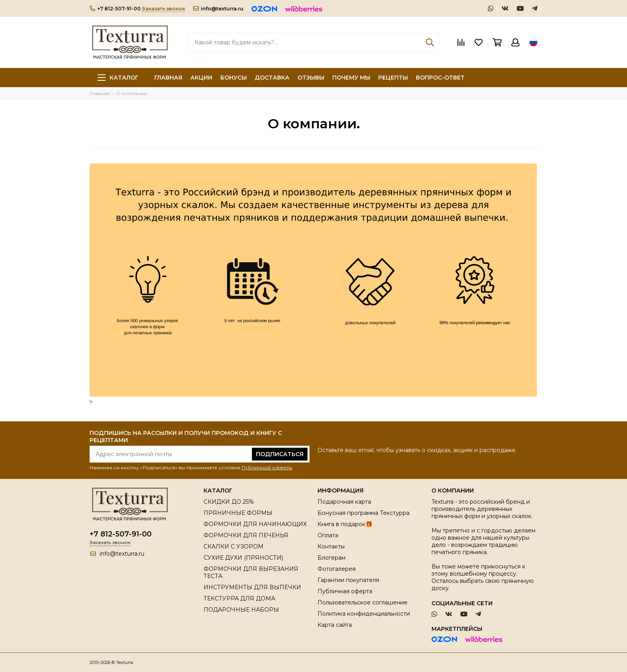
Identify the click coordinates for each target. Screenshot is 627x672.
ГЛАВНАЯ (168, 78)
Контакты (331, 546)
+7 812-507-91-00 (115, 9)
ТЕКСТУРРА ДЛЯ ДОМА (239, 598)
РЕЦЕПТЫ (393, 78)
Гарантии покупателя (348, 580)
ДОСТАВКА (272, 78)
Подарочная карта (344, 502)
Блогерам (331, 558)
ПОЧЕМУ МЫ (351, 78)
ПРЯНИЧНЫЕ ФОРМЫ (238, 513)
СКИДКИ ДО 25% (229, 502)
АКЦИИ (201, 78)
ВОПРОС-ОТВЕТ (440, 78)
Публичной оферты (267, 468)
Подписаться (280, 454)
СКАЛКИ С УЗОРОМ (234, 546)
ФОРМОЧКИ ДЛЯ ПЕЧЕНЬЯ (246, 535)
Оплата (328, 535)
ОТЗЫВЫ (311, 78)
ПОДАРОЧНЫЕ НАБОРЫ (241, 610)
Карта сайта (335, 625)
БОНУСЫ (234, 78)
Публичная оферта (345, 591)
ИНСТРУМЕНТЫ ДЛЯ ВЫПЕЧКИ (252, 587)
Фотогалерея (336, 569)
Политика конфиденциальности (364, 614)
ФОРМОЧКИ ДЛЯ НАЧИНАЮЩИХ (255, 524)
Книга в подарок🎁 (345, 524)
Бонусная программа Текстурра (363, 513)
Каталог (118, 78)
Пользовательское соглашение (362, 602)
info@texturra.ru (218, 9)
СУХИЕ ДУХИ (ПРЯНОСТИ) (243, 558)
